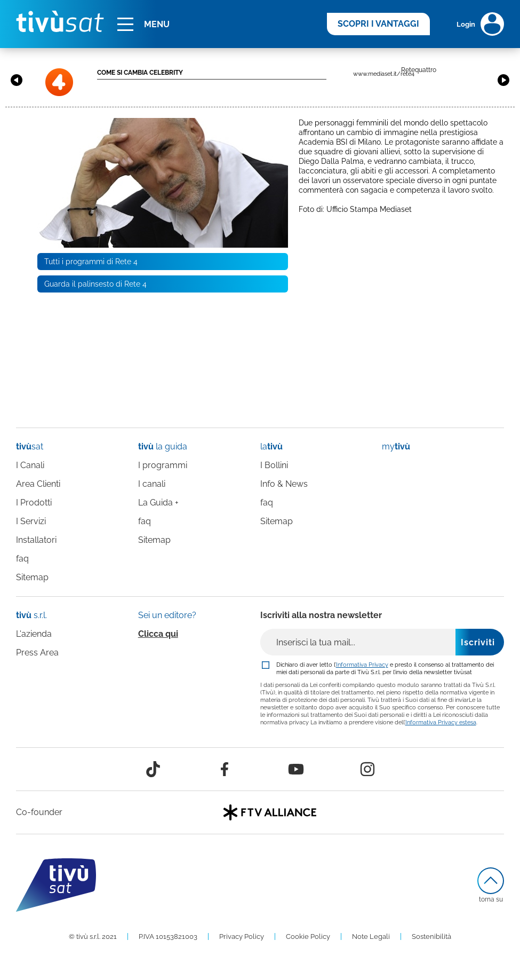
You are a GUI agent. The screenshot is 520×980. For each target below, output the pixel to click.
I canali (152, 484)
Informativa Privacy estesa (441, 722)
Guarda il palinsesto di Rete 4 (95, 284)
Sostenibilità (431, 936)
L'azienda (34, 634)
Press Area (37, 653)
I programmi (163, 465)
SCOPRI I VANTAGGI (378, 24)
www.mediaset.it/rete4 (384, 74)
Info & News (284, 484)
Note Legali (371, 936)
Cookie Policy (308, 936)
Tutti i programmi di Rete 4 (91, 262)
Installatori (36, 540)
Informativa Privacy (362, 665)
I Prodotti (34, 503)
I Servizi (31, 521)
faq (22, 559)
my (396, 446)
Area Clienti (38, 484)
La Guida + (158, 503)
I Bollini (274, 465)
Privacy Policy (242, 936)
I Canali (30, 465)
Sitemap (32, 577)
